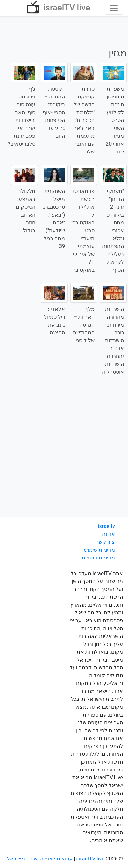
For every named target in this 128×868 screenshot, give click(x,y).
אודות (108, 534)
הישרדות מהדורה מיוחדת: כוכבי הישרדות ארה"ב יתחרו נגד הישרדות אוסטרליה (113, 340)
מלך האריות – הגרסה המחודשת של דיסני (84, 325)
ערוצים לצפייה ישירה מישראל (40, 859)
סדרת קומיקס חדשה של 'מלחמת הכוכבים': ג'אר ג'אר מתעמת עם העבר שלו (84, 120)
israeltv (107, 526)
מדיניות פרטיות (98, 558)
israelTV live (58, 8)
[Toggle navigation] (114, 8)
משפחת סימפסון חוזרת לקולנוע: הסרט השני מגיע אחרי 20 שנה (115, 120)
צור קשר (105, 542)
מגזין (118, 53)
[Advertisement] (64, 451)
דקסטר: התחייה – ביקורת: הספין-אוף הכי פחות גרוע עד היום (54, 112)
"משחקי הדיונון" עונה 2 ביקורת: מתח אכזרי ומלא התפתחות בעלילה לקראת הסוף (113, 230)
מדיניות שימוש (99, 550)
